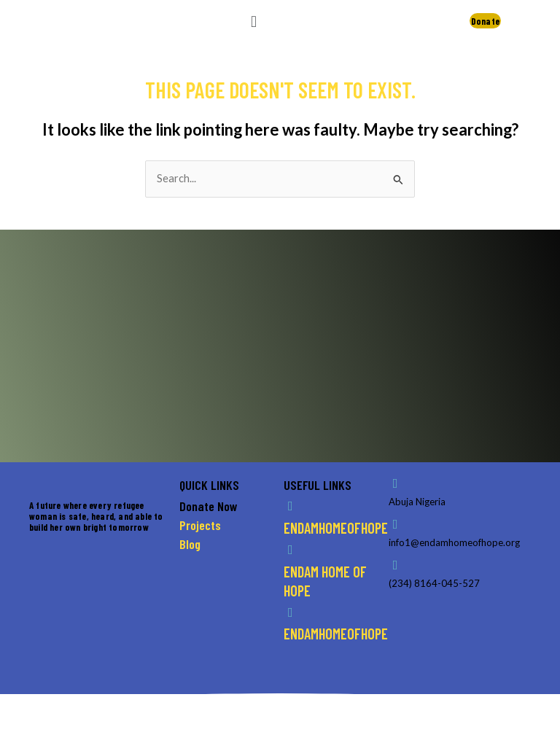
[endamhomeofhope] (290, 506)
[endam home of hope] (290, 550)
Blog (190, 544)
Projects (200, 525)
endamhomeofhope (336, 528)
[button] (253, 21)
